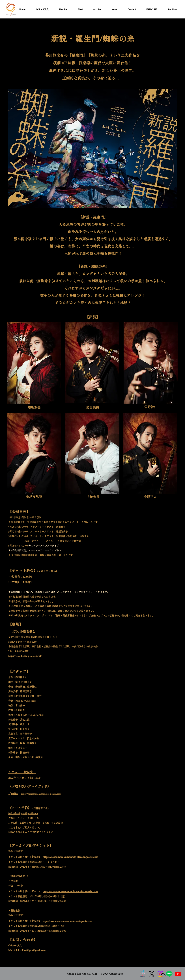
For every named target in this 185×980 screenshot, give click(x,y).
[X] (152, 974)
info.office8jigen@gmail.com (31, 950)
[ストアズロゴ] (143, 974)
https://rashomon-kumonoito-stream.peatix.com (70, 857)
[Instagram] (160, 974)
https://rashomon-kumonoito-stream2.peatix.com (67, 921)
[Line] (169, 974)
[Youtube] (178, 974)
